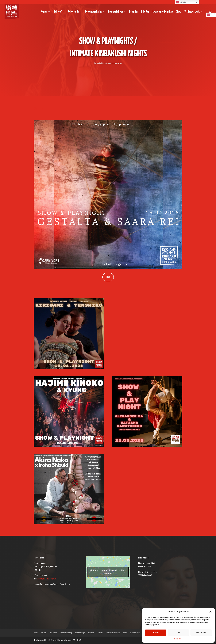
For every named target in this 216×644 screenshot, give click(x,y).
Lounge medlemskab (163, 12)
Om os (44, 12)
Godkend (156, 633)
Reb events (73, 12)
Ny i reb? (58, 12)
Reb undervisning (93, 12)
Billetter (145, 12)
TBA (108, 277)
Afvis (178, 633)
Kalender (133, 12)
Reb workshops (116, 12)
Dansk (181, 2)
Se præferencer (201, 633)
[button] (210, 612)
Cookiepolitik (177, 639)
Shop (179, 12)
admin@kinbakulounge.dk (47, 579)
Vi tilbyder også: (192, 12)
